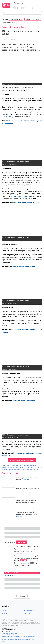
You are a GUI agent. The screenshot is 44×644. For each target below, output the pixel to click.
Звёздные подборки (33, 19)
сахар (9, 465)
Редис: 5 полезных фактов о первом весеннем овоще (27, 501)
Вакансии (4, 641)
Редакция (14, 633)
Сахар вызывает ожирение (24, 400)
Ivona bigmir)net (10, 575)
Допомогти (18, 3)
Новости (4, 613)
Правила (21, 635)
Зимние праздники (9, 23)
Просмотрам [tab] (22, 542)
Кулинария (14, 27)
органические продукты (31, 469)
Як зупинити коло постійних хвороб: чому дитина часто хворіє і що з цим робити (27, 558)
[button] (22, 596)
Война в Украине (16, 19)
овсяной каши (7, 117)
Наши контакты (6, 633)
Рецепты (19, 517)
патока (29, 260)
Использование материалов (28, 636)
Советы (24, 27)
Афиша (4, 610)
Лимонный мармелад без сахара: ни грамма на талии (27, 513)
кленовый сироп (21, 196)
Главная (4, 27)
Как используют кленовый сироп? (27, 203)
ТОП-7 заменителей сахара (24, 266)
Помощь (15, 635)
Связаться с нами (29, 635)
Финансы (27, 613)
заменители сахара (15, 469)
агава (22, 467)
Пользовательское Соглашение (10, 638)
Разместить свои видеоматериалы (11, 636)
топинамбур (14, 467)
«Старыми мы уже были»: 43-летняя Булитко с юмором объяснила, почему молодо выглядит (26, 549)
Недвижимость (29, 610)
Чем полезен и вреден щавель (28, 489)
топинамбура (32, 389)
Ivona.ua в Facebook (7, 635)
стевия (27, 467)
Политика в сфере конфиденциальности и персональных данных (19, 640)
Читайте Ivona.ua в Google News (22, 460)
